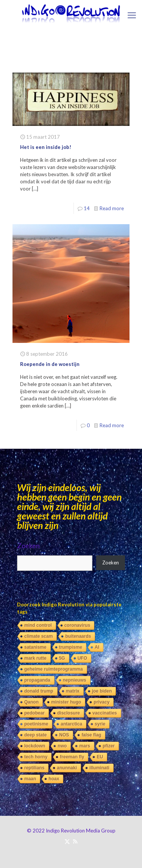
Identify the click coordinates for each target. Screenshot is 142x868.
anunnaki (67, 768)
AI (97, 647)
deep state (35, 735)
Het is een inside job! (46, 147)
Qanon (31, 702)
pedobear (34, 713)
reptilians (34, 768)
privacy (101, 702)
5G (62, 658)
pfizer (109, 746)
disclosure (69, 713)
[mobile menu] (132, 15)
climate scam (38, 636)
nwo (62, 746)
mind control (38, 625)
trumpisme (71, 647)
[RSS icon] (75, 841)
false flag (91, 735)
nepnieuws (75, 680)
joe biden (102, 691)
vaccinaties (105, 713)
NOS (64, 735)
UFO (82, 658)
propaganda (37, 680)
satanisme (35, 647)
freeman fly (72, 757)
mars (85, 746)
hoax (54, 779)
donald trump (39, 691)
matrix (73, 691)
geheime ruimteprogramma (54, 669)
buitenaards (78, 636)
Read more (112, 208)
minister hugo (66, 702)
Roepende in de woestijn (50, 364)
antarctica (71, 724)
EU (100, 757)
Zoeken (28, 546)
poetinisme (36, 724)
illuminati (99, 768)
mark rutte (35, 658)
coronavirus (77, 625)
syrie (100, 724)
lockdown (35, 746)
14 (87, 208)
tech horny (36, 757)
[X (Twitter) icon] (67, 841)
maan (30, 779)
